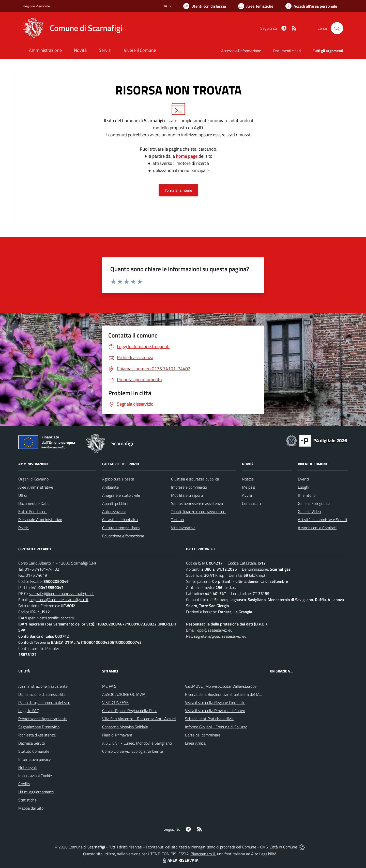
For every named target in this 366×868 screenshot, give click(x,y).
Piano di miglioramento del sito (44, 702)
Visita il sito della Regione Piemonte (215, 702)
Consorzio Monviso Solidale (125, 727)
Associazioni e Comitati (317, 528)
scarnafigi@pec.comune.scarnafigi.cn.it (61, 593)
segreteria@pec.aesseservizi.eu (220, 636)
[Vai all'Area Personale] (311, 6)
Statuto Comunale (34, 751)
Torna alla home (178, 190)
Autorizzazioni (114, 511)
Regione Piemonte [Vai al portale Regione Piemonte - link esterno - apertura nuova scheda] (36, 6)
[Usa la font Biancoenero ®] (205, 6)
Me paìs (248, 487)
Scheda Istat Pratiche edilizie (209, 719)
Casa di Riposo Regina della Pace (130, 711)
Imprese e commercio (189, 487)
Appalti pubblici (115, 503)
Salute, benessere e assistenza (197, 503)
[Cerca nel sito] (337, 28)
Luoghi (303, 487)
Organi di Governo (33, 479)
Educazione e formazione (123, 536)
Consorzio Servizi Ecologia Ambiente (133, 751)
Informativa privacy (35, 759)
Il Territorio (307, 495)
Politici (24, 528)
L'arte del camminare (203, 735)
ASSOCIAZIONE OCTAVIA (124, 694)
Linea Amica (195, 743)
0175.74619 (36, 575)
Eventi (303, 479)
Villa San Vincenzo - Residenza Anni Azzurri (139, 719)
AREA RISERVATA (180, 860)
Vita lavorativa (183, 528)
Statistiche (27, 800)
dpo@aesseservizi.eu (215, 630)
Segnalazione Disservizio (39, 727)
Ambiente (110, 487)
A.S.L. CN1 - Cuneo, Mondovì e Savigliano (137, 743)
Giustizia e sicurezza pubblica (195, 479)
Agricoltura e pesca (118, 479)
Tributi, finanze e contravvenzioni (199, 511)
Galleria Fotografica (314, 503)
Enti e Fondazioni (33, 511)
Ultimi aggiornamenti (36, 792)
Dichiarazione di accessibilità (42, 694)
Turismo (177, 520)
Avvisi (247, 495)
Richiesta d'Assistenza (37, 735)
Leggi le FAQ (29, 711)
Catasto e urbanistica (120, 520)
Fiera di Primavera (117, 735)
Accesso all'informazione (241, 51)
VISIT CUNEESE (115, 702)
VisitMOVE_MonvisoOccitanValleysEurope (221, 686)
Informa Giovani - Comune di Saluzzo (216, 727)
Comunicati (251, 503)
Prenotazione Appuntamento (43, 719)
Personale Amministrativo (40, 520)
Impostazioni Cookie (35, 776)
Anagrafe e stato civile (121, 495)
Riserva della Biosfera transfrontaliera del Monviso (228, 694)
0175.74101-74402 (42, 569)
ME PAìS (109, 686)
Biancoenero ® (203, 854)
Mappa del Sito (31, 808)
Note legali (27, 767)
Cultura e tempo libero (121, 528)
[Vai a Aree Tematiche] (256, 6)
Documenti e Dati (33, 503)
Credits (24, 784)
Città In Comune (283, 847)
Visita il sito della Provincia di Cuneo (215, 711)
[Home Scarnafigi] (73, 28)
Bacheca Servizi (32, 743)
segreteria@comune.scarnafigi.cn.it (59, 600)
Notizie (248, 479)
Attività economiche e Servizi (322, 520)
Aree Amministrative (36, 487)
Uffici (22, 495)
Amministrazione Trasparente (43, 686)
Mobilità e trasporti (187, 495)
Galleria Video (309, 511)
